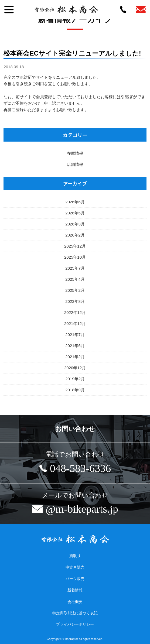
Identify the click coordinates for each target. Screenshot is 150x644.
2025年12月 (75, 246)
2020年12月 (75, 368)
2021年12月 (75, 323)
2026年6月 (75, 202)
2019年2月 (75, 379)
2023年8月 (75, 301)
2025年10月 (75, 257)
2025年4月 (75, 279)
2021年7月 (75, 335)
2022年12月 (75, 312)
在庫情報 (75, 153)
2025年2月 (75, 290)
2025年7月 (75, 268)
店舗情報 (75, 164)
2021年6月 (75, 346)
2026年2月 (75, 235)
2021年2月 (75, 357)
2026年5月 (75, 213)
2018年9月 (75, 390)
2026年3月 (75, 224)
